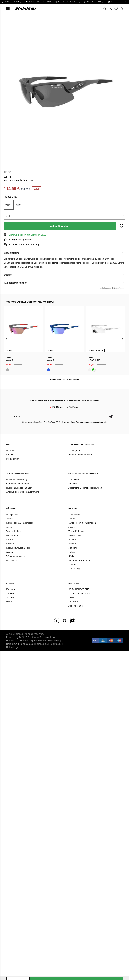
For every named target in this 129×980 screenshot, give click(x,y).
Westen (10, 552)
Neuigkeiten (12, 515)
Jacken (10, 527)
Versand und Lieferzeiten (80, 455)
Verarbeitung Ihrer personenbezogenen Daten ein (85, 422)
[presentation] (6, 339)
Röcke (72, 556)
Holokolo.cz (12, 641)
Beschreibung (12, 253)
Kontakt (10, 455)
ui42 (39, 637)
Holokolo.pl (26, 641)
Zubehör (10, 593)
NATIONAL (74, 602)
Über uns (11, 451)
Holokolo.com (26, 644)
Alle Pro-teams (76, 606)
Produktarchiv (13, 459)
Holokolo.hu (40, 641)
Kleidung (11, 589)
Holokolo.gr (12, 647)
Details (8, 275)
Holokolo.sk (49, 637)
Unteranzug (12, 560)
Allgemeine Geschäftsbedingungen (85, 488)
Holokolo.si (12, 644)
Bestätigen (111, 416)
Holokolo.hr (55, 644)
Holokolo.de (42, 644)
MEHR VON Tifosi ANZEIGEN (64, 379)
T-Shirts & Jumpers (15, 556)
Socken (10, 539)
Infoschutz (73, 484)
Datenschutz (74, 479)
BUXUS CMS (26, 637)
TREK (71, 597)
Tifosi (8, 172)
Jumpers (73, 548)
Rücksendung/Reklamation (19, 488)
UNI (8, 216)
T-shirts (72, 552)
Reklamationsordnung (17, 479)
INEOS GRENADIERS (79, 593)
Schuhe (10, 597)
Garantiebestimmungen (17, 484)
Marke (9, 602)
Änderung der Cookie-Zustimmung (23, 492)
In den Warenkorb (60, 226)
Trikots (9, 519)
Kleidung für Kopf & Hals (18, 548)
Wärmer (10, 544)
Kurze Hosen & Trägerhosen (20, 523)
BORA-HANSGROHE (79, 589)
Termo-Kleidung (14, 531)
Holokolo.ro (53, 641)
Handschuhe (12, 535)
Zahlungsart (74, 451)
